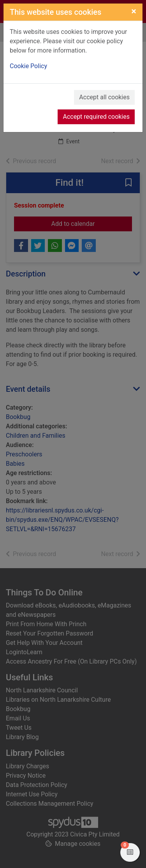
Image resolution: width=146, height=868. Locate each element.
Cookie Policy (28, 66)
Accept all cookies (104, 97)
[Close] (134, 11)
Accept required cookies (96, 117)
